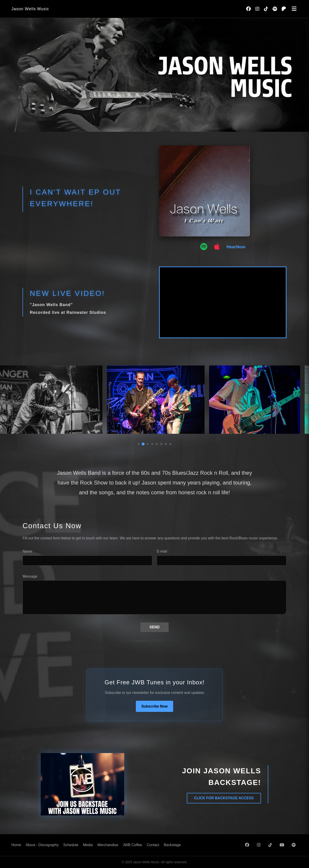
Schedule (71, 845)
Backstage (172, 845)
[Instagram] (257, 9)
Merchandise (108, 845)
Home (16, 845)
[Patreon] (284, 9)
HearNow (236, 247)
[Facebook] (248, 9)
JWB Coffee (133, 845)
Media (88, 845)
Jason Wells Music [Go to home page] (30, 9)
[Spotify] (275, 9)
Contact (153, 845)
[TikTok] (266, 9)
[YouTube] (282, 845)
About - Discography (42, 845)
